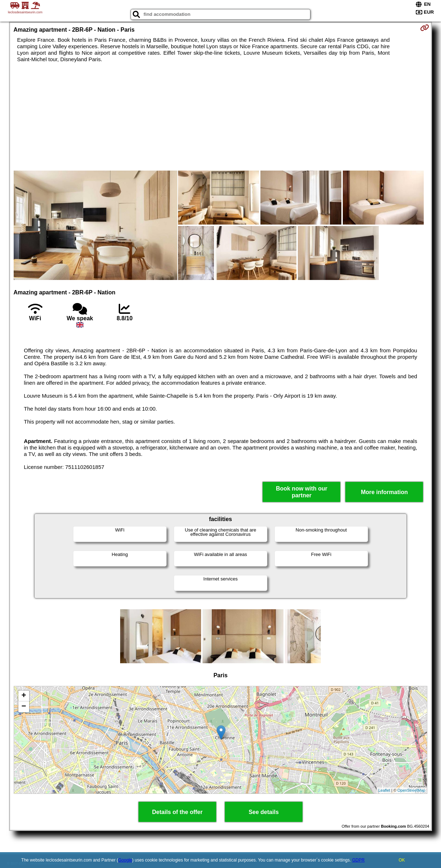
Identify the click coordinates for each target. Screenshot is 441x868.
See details (264, 812)
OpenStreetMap (412, 790)
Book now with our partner (302, 492)
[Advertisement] (221, 117)
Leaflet (384, 790)
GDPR (358, 860)
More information (384, 492)
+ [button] (24, 696)
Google (125, 860)
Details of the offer (177, 812)
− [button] (24, 707)
